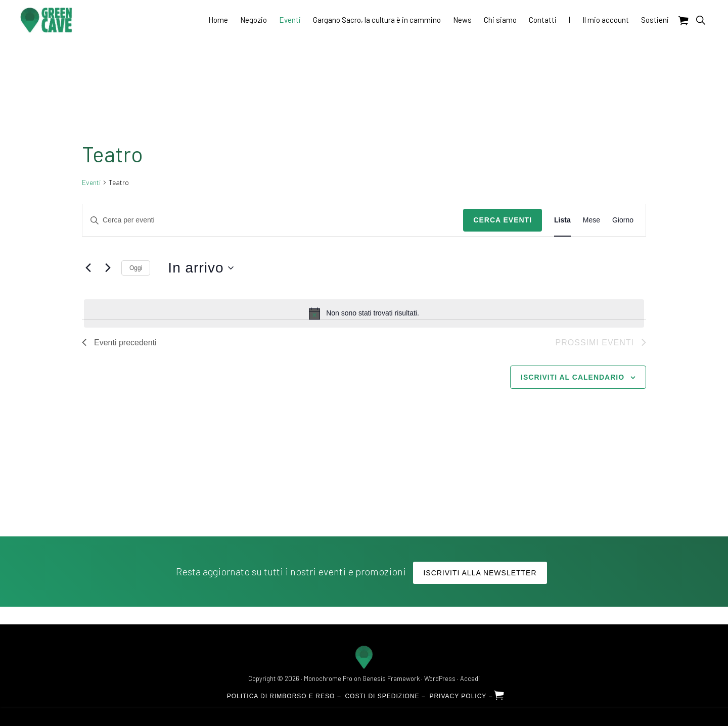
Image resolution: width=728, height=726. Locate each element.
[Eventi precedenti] (88, 268)
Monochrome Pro (328, 678)
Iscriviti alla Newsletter (480, 573)
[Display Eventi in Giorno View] (623, 220)
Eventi (91, 182)
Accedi (470, 678)
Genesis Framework (391, 678)
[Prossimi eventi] (108, 268)
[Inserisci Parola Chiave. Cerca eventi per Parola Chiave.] (273, 220)
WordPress (440, 678)
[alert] (364, 313)
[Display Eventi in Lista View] (562, 220)
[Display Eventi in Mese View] (591, 220)
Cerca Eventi (503, 220)
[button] (700, 20)
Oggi (136, 268)
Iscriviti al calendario (573, 377)
